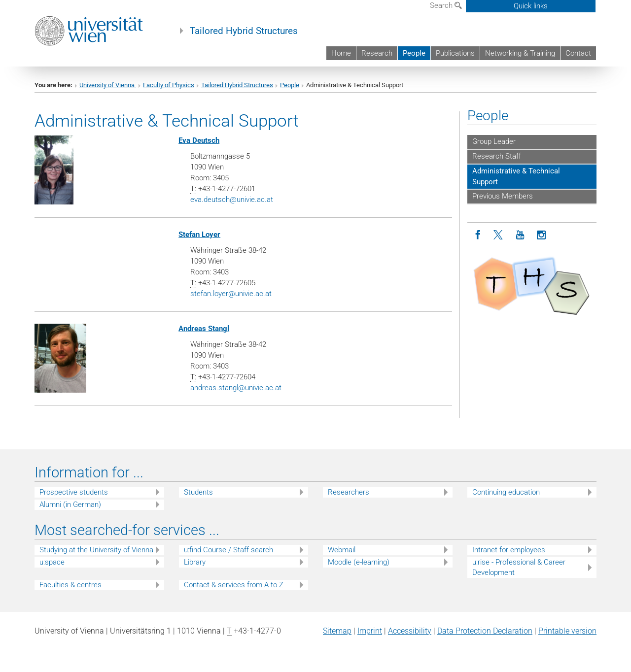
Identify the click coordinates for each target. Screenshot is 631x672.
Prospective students (74, 492)
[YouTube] (520, 235)
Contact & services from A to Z (234, 585)
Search (446, 5)
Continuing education (506, 492)
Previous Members (503, 196)
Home (341, 53)
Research (377, 53)
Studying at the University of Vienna (96, 550)
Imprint (370, 631)
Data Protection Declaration (485, 631)
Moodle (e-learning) (359, 562)
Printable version (567, 631)
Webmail (342, 550)
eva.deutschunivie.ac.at (232, 200)
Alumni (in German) (70, 504)
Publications (455, 53)
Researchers (349, 492)
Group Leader (494, 141)
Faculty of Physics (169, 85)
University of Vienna (108, 85)
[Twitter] (499, 235)
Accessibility (410, 631)
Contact (578, 53)
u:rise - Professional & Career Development (519, 567)
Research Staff (497, 156)
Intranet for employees (509, 550)
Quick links (531, 6)
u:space (52, 562)
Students (198, 492)
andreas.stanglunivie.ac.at (236, 388)
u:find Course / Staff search (228, 550)
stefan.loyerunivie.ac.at (231, 294)
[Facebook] (478, 235)
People (414, 53)
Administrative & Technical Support (516, 176)
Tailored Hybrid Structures (244, 31)
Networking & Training (520, 53)
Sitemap (337, 631)
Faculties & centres (70, 585)
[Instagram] (542, 235)
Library (195, 562)
